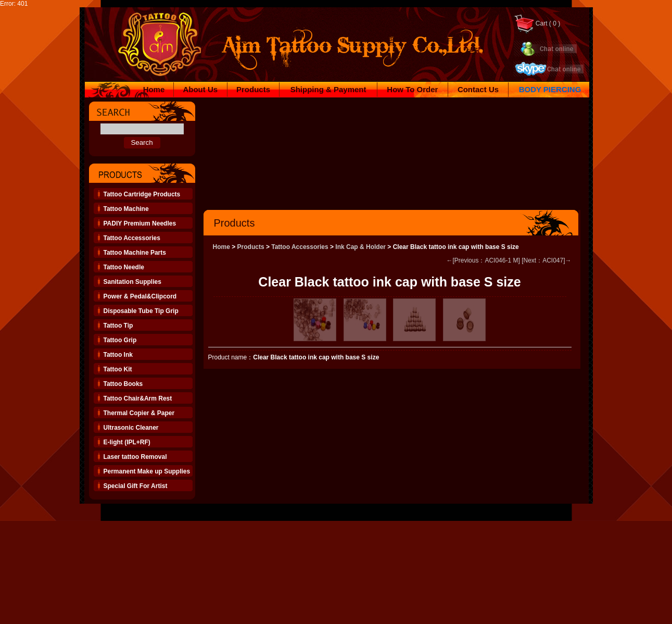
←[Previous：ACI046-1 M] (483, 260)
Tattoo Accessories (300, 247)
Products (253, 89)
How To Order (412, 89)
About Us (200, 89)
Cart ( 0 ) (537, 23)
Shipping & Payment (328, 89)
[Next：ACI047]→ (546, 260)
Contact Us (478, 89)
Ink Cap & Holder (360, 247)
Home (154, 89)
